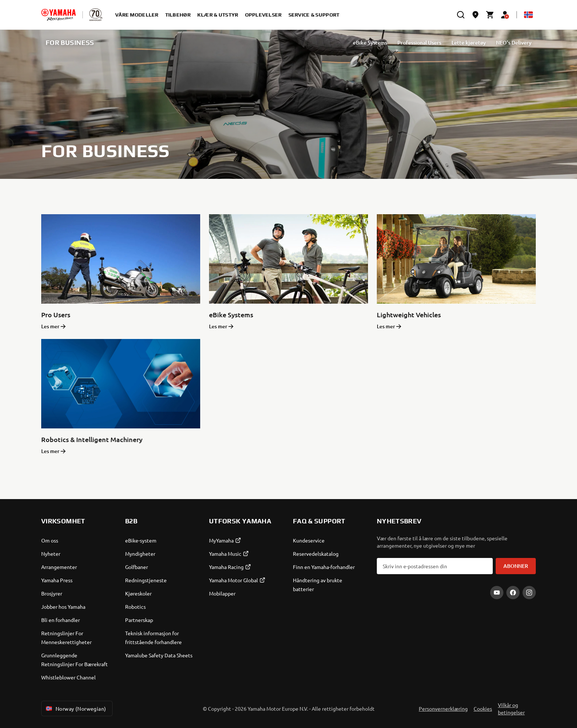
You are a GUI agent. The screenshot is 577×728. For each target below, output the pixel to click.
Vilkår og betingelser (511, 708)
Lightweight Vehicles (409, 314)
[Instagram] (529, 593)
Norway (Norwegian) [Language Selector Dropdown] (75, 708)
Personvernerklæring (443, 708)
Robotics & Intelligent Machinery (92, 439)
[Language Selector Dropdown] (528, 15)
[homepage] (59, 15)
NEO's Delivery (514, 43)
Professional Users (419, 43)
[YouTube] (497, 593)
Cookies (483, 708)
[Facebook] (513, 593)
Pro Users (56, 314)
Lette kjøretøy (469, 43)
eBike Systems (370, 43)
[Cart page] (490, 15)
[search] (461, 15)
